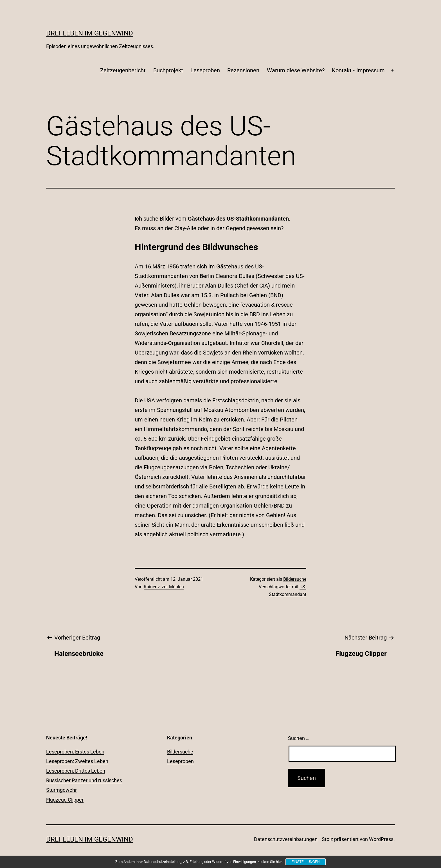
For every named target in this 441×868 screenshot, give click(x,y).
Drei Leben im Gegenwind (90, 33)
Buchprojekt (168, 70)
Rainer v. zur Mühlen (164, 587)
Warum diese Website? (296, 70)
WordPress (381, 839)
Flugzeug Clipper (65, 800)
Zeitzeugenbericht (123, 70)
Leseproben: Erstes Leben (75, 752)
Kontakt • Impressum (358, 70)
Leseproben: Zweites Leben (77, 761)
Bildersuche (295, 579)
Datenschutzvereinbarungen (286, 839)
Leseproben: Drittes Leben (76, 771)
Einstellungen (305, 862)
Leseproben (205, 70)
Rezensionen (243, 70)
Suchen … (299, 738)
